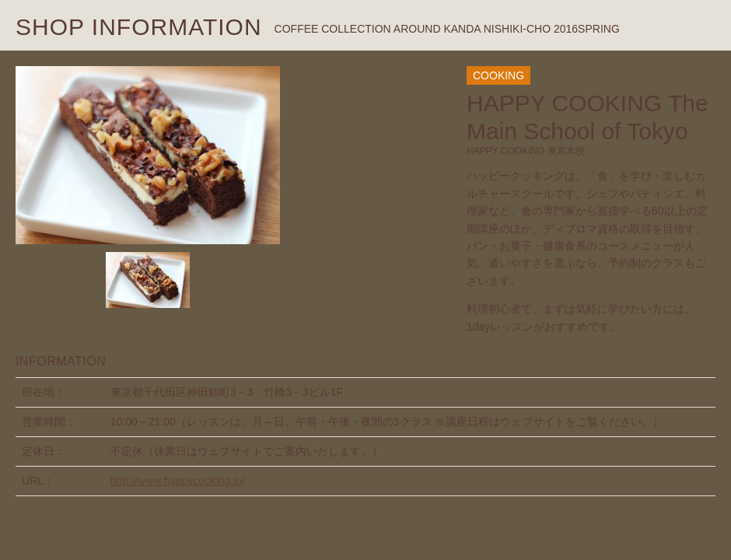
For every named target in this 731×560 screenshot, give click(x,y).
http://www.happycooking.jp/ (178, 481)
